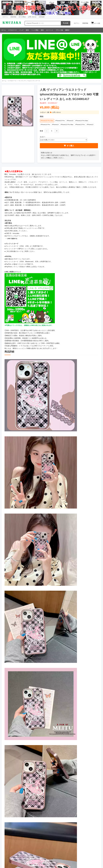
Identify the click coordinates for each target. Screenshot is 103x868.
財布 (27, 30)
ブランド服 (59, 30)
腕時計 (67, 30)
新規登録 (13, 17)
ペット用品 (35, 30)
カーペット (50, 30)
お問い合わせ (32, 17)
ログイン (5, 17)
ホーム (4, 30)
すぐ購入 (69, 146)
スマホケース (12, 30)
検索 (66, 23)
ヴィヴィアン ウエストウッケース (29, 81)
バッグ (21, 30)
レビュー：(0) (45, 112)
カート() (96, 23)
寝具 (42, 30)
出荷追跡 (42, 17)
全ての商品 (22, 17)
